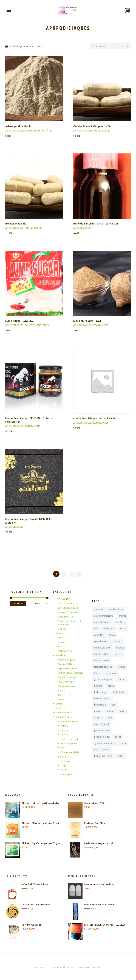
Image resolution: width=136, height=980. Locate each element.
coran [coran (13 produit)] (112, 636)
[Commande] (109, 47)
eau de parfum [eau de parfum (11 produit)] (102, 656)
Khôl (63, 747)
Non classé (61, 707)
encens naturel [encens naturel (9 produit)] (102, 662)
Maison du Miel (66, 617)
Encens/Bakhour (67, 664)
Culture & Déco (63, 694)
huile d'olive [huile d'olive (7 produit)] (119, 695)
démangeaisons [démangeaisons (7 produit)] (102, 649)
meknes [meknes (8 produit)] (110, 715)
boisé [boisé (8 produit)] (123, 629)
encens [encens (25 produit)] (118, 656)
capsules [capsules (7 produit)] (99, 636)
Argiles (64, 725)
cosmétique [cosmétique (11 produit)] (100, 643)
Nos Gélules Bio (101, 131)
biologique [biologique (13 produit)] (109, 629)
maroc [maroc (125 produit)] (97, 715)
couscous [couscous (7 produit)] (117, 643)
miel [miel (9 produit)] (122, 715)
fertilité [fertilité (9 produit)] (121, 669)
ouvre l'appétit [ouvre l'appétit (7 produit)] (102, 728)
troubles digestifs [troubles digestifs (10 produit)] (103, 761)
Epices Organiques (68, 608)
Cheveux (65, 760)
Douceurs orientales (37, 326)
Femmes (63, 642)
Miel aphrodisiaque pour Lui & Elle (95, 419)
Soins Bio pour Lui (68, 773)
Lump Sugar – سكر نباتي (20, 321)
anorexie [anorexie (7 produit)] (99, 610)
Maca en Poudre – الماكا (88, 321)
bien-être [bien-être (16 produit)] (120, 623)
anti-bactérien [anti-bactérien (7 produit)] (116, 610)
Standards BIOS (64, 716)
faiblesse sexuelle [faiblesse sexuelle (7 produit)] (103, 669)
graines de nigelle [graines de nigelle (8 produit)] (103, 682)
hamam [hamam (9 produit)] (98, 689)
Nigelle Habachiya (68, 677)
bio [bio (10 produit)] (96, 629)
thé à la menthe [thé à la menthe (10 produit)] (102, 754)
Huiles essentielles (71, 738)
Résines (62, 629)
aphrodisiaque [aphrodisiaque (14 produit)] (102, 623)
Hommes (63, 646)
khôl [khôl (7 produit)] (114, 708)
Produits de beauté (68, 721)
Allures (59, 633)
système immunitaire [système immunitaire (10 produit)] (105, 748)
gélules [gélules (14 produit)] (121, 682)
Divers (59, 703)
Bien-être (47, 131)
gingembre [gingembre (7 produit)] (111, 676)
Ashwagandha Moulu (19, 127)
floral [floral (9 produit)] (97, 676)
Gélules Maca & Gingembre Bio (93, 127)
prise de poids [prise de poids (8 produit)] (102, 741)
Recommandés (33, 131)
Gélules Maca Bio (16, 224)
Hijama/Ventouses (68, 668)
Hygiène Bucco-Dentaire (71, 672)
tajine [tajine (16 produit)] (124, 748)
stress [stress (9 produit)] (118, 741)
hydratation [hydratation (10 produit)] (100, 708)
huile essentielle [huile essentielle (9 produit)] (102, 702)
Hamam (65, 729)
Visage (64, 769)
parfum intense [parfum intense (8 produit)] (102, 735)
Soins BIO (63, 756)
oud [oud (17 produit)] (110, 721)
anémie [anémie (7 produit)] (122, 616)
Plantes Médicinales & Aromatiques (70, 623)
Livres (61, 699)
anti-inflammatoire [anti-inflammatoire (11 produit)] (104, 616)
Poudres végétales (71, 751)
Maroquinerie (65, 651)
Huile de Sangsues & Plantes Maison (97, 224)
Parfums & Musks (68, 686)
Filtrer (19, 604)
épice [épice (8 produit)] (120, 761)
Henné (64, 734)
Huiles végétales (70, 742)
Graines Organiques (69, 612)
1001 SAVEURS (63, 599)
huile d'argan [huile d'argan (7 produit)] (101, 695)
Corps (64, 764)
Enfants (62, 638)
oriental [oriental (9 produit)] (98, 721)
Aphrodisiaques (14, 131)
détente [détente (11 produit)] (120, 649)
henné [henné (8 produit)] (111, 689)
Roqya (62, 690)
